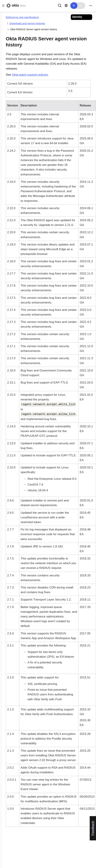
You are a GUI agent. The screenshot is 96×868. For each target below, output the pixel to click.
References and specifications (22, 17)
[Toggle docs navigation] (3, 6)
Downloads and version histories (27, 23)
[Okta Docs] (16, 6)
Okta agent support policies (30, 75)
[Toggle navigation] (91, 6)
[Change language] (66, 6)
